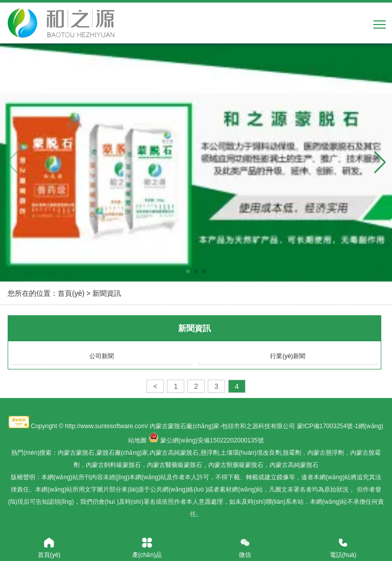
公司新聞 (102, 356)
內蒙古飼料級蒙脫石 (113, 465)
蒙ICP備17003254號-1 (328, 426)
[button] (380, 162)
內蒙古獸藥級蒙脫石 (236, 465)
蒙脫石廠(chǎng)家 (122, 453)
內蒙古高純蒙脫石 (174, 453)
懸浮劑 (210, 453)
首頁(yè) (71, 293)
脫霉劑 (292, 453)
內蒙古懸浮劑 (326, 453)
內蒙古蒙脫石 (76, 453)
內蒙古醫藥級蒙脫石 (175, 465)
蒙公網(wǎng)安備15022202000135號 (212, 440)
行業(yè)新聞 (288, 356)
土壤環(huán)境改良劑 (251, 453)
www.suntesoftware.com (113, 426)
